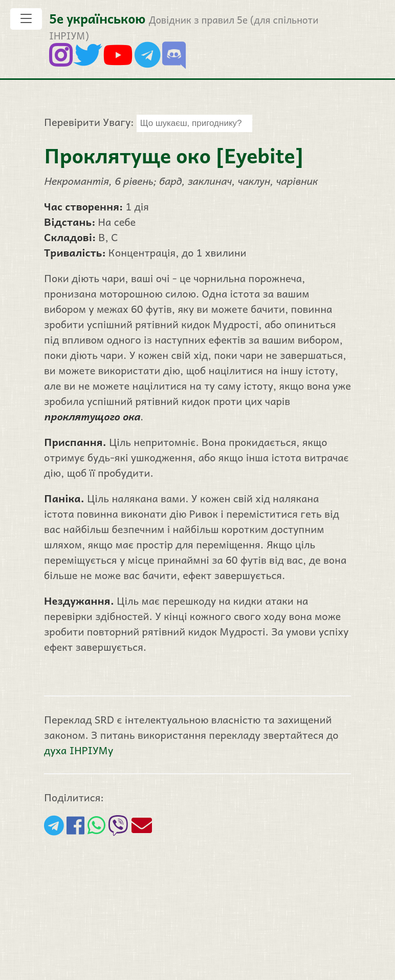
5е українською (97, 18)
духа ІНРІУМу (79, 750)
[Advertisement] (198, 908)
